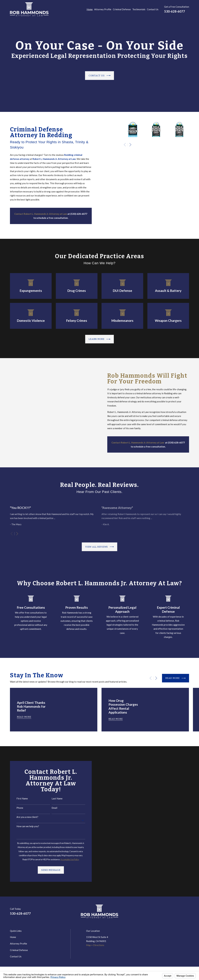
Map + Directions (95, 945)
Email (50, 808)
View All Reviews (99, 547)
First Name (18, 798)
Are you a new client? (23, 817)
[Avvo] (187, 913)
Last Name (53, 798)
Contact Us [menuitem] (153, 9)
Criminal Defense (19, 950)
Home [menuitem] (90, 9)
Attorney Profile (19, 944)
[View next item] (17, 534)
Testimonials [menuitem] (139, 9)
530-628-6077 (175, 11)
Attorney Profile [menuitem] (103, 9)
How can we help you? (24, 826)
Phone (16, 808)
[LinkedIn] (173, 913)
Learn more (99, 339)
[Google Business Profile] (180, 913)
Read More (175, 678)
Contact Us (99, 77)
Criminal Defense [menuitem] (122, 9)
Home (13, 937)
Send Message (47, 870)
